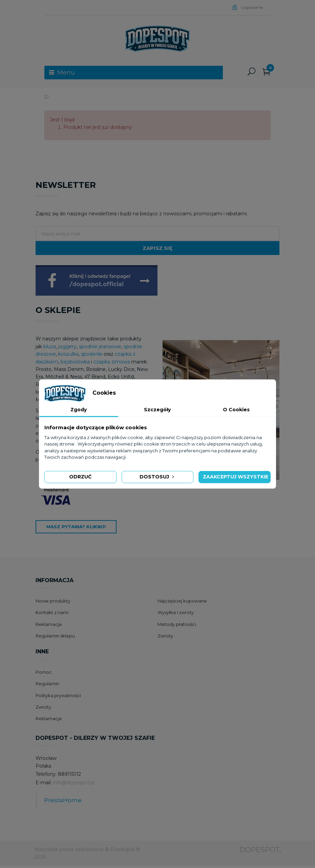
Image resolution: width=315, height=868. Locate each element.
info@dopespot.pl (74, 785)
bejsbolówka (76, 364)
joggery (67, 349)
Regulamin (47, 686)
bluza (50, 349)
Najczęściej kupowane (182, 603)
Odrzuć (80, 477)
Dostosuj (157, 477)
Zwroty (165, 638)
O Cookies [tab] (236, 410)
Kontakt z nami (52, 614)
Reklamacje (49, 626)
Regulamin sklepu (55, 638)
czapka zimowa (112, 364)
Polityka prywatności (58, 697)
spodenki (92, 356)
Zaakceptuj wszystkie (236, 477)
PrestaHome (63, 802)
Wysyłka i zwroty (176, 614)
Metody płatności (177, 626)
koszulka (68, 356)
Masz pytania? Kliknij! (76, 529)
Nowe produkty (53, 603)
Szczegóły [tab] (157, 410)
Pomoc (44, 674)
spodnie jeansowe (100, 349)
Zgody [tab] (79, 410)
